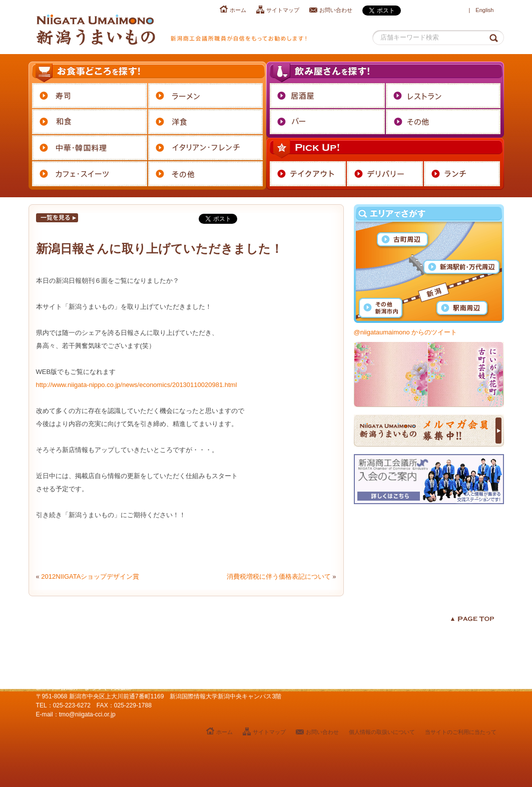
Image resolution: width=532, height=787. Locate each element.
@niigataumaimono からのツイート (406, 332)
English (484, 10)
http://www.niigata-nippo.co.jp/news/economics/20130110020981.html (137, 385)
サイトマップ (283, 10)
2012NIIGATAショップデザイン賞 (90, 576)
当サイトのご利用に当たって (461, 732)
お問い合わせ (336, 10)
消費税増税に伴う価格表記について (279, 576)
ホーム (238, 10)
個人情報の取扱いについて (382, 732)
